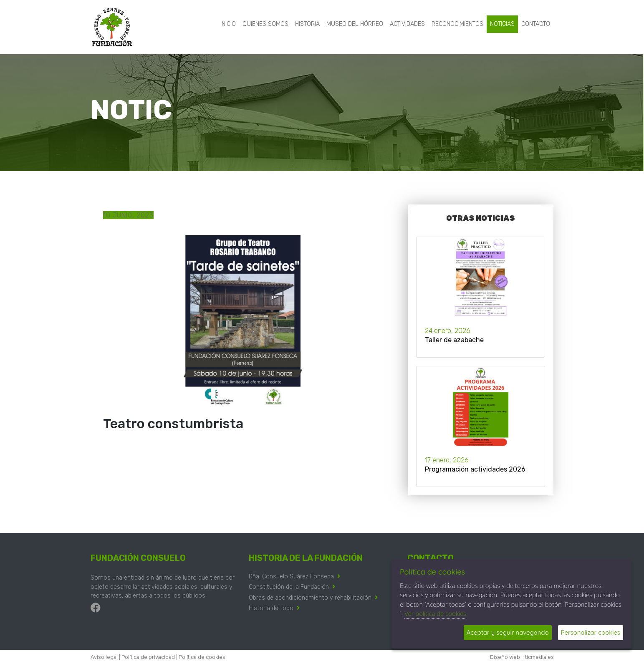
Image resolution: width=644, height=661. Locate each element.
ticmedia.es (539, 657)
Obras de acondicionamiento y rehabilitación (310, 598)
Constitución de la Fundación (289, 587)
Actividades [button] (407, 24)
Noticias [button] (502, 24)
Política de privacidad (148, 657)
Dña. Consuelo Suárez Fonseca (291, 576)
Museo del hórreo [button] (355, 24)
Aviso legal (104, 657)
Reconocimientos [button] (457, 24)
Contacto (536, 24)
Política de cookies (202, 657)
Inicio (228, 24)
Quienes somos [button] (265, 24)
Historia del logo (271, 608)
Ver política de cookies (435, 613)
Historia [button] (307, 24)
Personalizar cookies (591, 632)
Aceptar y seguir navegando (508, 632)
